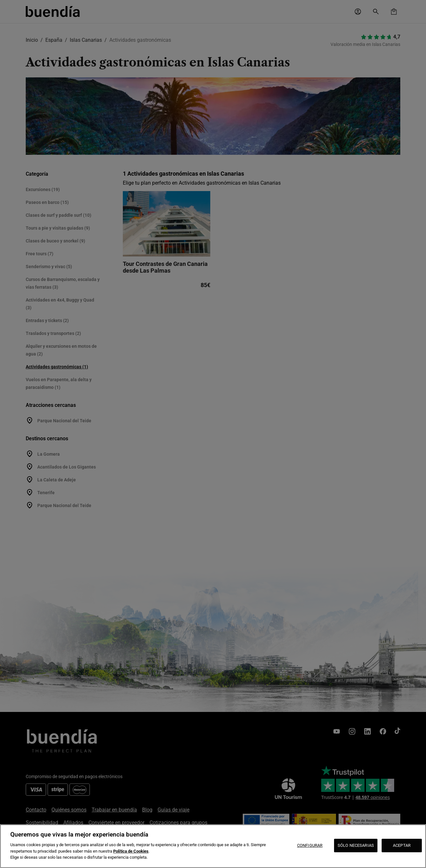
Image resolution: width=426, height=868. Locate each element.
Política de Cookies (131, 851)
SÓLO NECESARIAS (356, 845)
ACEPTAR (402, 845)
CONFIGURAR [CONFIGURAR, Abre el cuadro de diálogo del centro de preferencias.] (310, 845)
